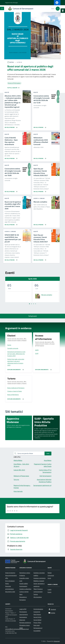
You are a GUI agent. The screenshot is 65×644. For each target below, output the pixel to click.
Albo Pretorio (37, 614)
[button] (63, 11)
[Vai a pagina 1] (29, 304)
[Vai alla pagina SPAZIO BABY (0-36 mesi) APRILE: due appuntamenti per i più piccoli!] (11, 259)
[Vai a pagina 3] (34, 304)
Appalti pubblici (24, 584)
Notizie (50, 573)
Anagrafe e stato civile (24, 579)
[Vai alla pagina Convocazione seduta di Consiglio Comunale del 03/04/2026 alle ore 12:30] (39, 127)
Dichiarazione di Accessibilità (38, 629)
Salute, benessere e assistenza (39, 585)
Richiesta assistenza (25, 623)
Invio (48, 453)
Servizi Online (37, 617)
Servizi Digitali (37, 620)
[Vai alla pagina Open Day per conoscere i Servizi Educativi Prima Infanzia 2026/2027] (39, 191)
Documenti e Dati (10, 592)
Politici (7, 584)
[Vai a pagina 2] (31, 304)
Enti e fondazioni (10, 581)
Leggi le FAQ (23, 609)
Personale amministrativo (9, 588)
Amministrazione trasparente (38, 610)
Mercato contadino (47, 295)
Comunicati (51, 575)
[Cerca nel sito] (58, 9)
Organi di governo (10, 573)
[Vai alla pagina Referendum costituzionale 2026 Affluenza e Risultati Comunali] (39, 158)
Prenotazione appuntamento (24, 613)
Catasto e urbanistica (25, 589)
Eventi (49, 592)
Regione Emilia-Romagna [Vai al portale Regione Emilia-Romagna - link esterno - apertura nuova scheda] (12, 3)
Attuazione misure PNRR (25, 627)
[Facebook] (52, 609)
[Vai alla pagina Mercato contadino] (39, 224)
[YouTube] (52, 613)
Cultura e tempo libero (24, 593)
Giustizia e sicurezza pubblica (39, 574)
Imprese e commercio (39, 578)
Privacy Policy (37, 623)
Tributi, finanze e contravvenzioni (38, 590)
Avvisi (49, 578)
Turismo (36, 594)
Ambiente (22, 575)
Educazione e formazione (23, 598)
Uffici (7, 578)
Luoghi (50, 589)
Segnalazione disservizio (23, 618)
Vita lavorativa (38, 597)
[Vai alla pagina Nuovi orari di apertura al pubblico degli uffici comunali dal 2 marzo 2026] (11, 224)
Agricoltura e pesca (25, 573)
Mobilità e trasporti (39, 581)
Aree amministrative (11, 575)
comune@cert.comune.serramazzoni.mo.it (17, 629)
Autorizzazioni (23, 586)
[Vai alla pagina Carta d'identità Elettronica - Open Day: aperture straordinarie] (11, 158)
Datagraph (57, 641)
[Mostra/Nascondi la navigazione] (2, 8)
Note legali (37, 625)
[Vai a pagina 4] (36, 304)
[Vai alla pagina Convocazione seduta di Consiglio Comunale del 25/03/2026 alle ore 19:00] (11, 191)
